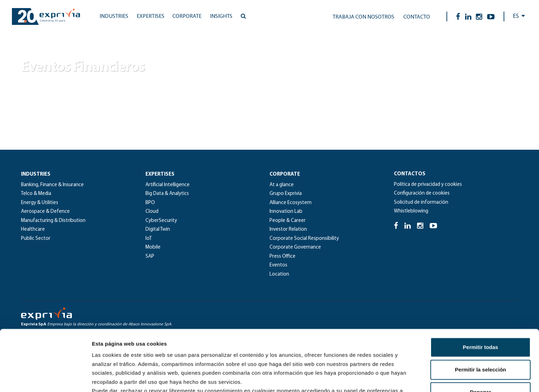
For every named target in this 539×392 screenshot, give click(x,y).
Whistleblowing (411, 211)
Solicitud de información (421, 202)
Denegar (480, 335)
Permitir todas (481, 290)
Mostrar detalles (379, 378)
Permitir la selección (480, 313)
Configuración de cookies (422, 193)
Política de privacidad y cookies (428, 185)
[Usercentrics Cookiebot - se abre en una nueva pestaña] (45, 378)
